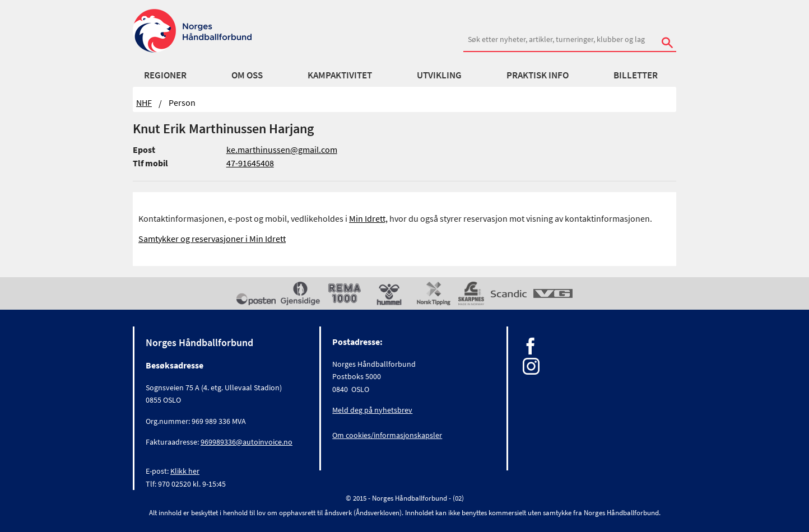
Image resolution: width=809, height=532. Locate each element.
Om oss (247, 75)
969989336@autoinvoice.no (247, 442)
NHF (144, 102)
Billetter (636, 75)
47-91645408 (250, 163)
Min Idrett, (368, 218)
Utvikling (439, 75)
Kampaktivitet (340, 75)
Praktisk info (538, 75)
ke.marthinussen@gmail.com (282, 150)
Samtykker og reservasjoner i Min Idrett (212, 239)
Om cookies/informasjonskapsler (387, 435)
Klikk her (185, 471)
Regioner (165, 75)
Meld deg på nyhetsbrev (372, 410)
